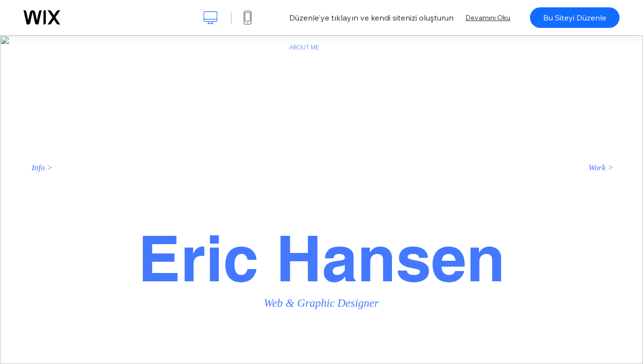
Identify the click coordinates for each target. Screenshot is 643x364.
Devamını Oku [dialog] (488, 18)
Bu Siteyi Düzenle (575, 18)
